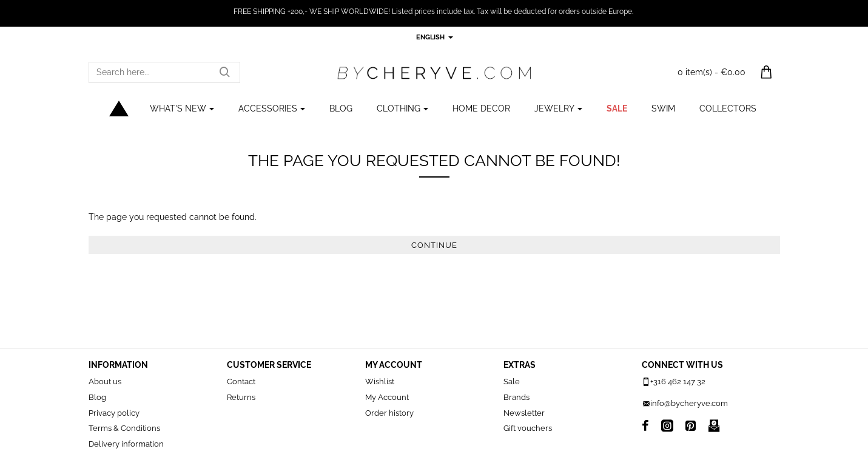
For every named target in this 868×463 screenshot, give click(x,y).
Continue (434, 245)
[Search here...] (224, 72)
